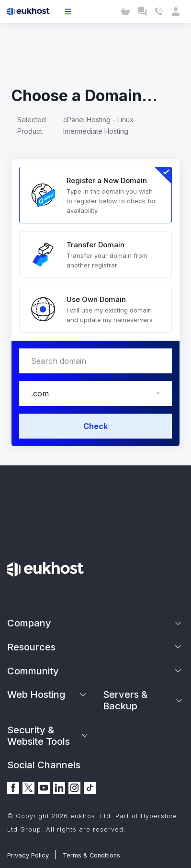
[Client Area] (175, 12)
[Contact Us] (159, 12)
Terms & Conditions (91, 855)
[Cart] (125, 12)
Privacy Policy (28, 855)
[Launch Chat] (142, 12)
